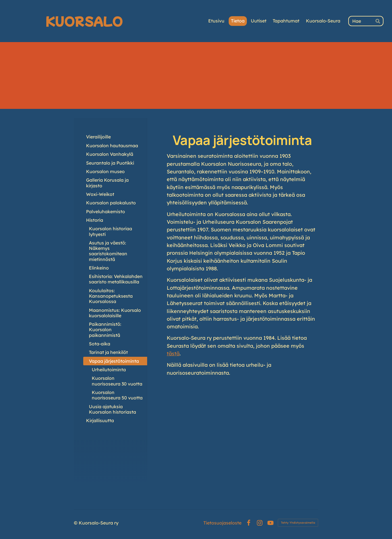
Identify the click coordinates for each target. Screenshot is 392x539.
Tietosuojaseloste (222, 523)
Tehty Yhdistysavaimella (298, 523)
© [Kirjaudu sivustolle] (76, 523)
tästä (173, 354)
